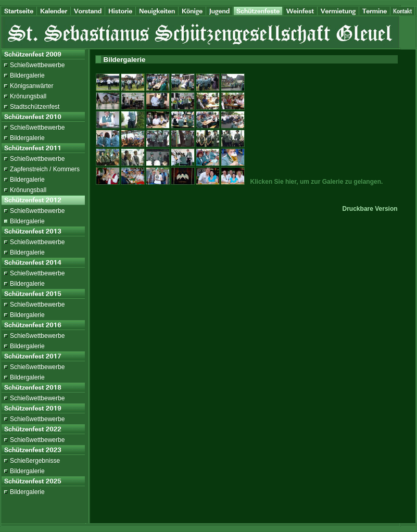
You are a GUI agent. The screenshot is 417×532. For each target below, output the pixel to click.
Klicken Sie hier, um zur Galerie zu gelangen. (317, 182)
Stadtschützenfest (35, 107)
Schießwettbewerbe (37, 65)
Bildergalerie (27, 75)
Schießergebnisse (35, 461)
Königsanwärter (31, 86)
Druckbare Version (370, 209)
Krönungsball (28, 96)
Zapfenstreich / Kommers (45, 169)
